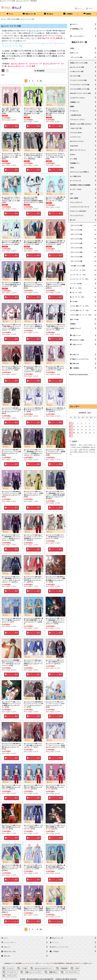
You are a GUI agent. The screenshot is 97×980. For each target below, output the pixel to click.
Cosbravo (7, 963)
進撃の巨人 (53, 972)
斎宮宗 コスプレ (44, 53)
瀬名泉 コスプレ (58, 56)
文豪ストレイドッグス (33, 972)
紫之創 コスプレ (33, 56)
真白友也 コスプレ (46, 56)
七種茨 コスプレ (32, 53)
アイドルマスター (72, 972)
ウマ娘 (24, 968)
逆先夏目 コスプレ (8, 59)
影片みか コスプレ (56, 53)
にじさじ (10, 968)
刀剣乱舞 (64, 968)
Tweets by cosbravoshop (78, 375)
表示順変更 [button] (39, 71)
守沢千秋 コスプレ (31, 51)
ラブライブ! (11, 976)
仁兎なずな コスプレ (19, 56)
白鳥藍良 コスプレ (57, 51)
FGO (77, 968)
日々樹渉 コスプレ (18, 51)
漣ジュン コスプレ (19, 53)
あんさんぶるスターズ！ (44, 968)
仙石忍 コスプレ (44, 51)
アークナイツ (12, 972)
